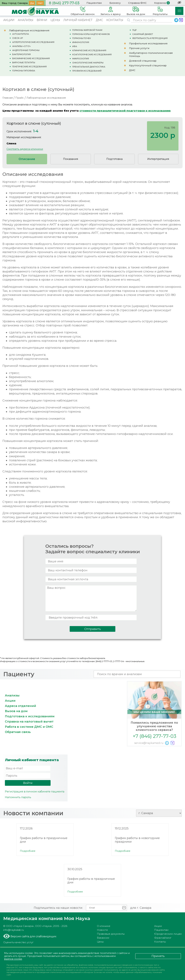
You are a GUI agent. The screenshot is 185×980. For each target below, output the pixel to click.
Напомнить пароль (18, 797)
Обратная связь (18, 732)
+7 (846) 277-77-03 (154, 736)
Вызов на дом (16, 711)
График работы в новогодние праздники (137, 840)
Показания (71, 159)
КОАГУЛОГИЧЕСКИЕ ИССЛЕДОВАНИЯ (92, 55)
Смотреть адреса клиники (25, 149)
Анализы (12, 695)
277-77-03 (64, 3)
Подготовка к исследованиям (30, 716)
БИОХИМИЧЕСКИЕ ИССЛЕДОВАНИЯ (31, 58)
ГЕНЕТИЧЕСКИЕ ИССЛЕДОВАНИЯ (29, 67)
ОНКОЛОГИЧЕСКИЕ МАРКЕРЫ (88, 63)
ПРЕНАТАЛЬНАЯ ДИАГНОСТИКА (89, 67)
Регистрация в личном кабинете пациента (35, 792)
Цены (100, 942)
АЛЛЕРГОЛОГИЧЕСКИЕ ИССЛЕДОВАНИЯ (33, 42)
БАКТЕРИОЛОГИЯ (21, 54)
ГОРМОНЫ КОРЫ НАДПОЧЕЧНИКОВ (91, 34)
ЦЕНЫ (55, 20)
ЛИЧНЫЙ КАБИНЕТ (78, 20)
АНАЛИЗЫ (26, 20)
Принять (158, 956)
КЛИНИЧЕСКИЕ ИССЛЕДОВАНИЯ (89, 50)
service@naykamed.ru (149, 743)
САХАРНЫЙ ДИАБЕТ (143, 34)
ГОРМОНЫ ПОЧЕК (82, 38)
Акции (10, 701)
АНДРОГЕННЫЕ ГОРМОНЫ (26, 50)
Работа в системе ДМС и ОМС (29, 727)
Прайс (20, 98)
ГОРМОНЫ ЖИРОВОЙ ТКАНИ (87, 30)
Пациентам (94, 3)
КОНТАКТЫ (115, 20)
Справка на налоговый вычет (29, 722)
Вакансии (103, 938)
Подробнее (28, 851)
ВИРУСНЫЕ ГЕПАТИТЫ (24, 62)
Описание (27, 159)
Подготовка (114, 159)
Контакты (160, 942)
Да (32, 3)
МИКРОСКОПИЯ (81, 59)
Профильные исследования (148, 43)
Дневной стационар (143, 61)
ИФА (75, 46)
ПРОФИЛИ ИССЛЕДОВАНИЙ (87, 71)
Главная (8, 98)
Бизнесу (115, 3)
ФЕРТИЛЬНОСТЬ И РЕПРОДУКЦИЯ (150, 38)
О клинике (104, 926)
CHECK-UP (18, 38)
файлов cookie (14, 959)
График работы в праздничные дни (44, 840)
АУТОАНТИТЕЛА (21, 34)
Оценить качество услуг (18, 942)
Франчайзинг (163, 938)
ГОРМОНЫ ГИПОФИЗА (24, 71)
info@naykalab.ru (14, 930)
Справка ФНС (137, 3)
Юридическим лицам (168, 934)
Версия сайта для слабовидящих (33, 936)
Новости (102, 930)
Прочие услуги (139, 48)
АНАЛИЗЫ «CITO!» (21, 46)
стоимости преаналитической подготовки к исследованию (125, 111)
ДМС (100, 20)
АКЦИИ (9, 20)
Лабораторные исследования (29, 30)
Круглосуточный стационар (148, 65)
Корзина (160, 3)
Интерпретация (158, 159)
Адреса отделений (20, 706)
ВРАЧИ (42, 20)
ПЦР (134, 30)
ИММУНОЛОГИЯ (81, 42)
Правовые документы (111, 934)
